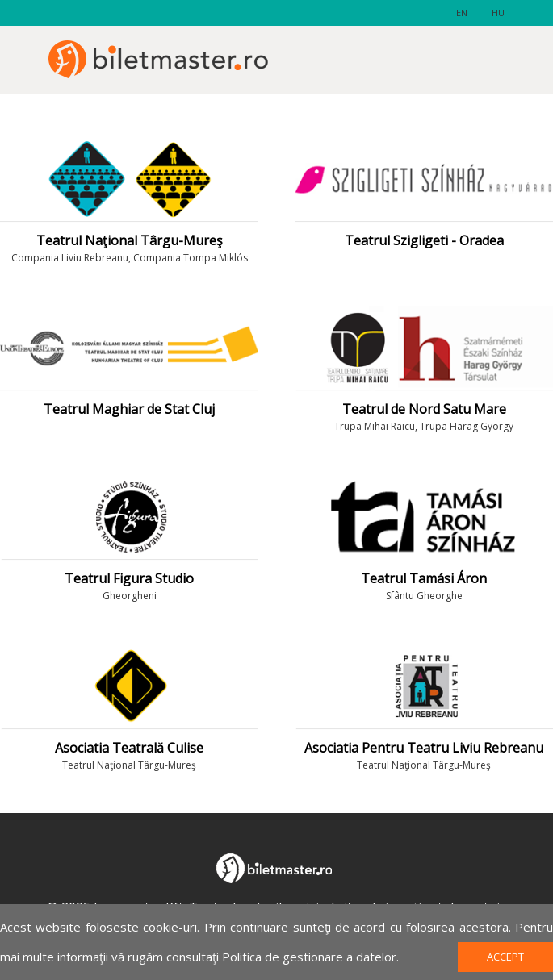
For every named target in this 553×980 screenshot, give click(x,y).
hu (498, 13)
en (462, 13)
